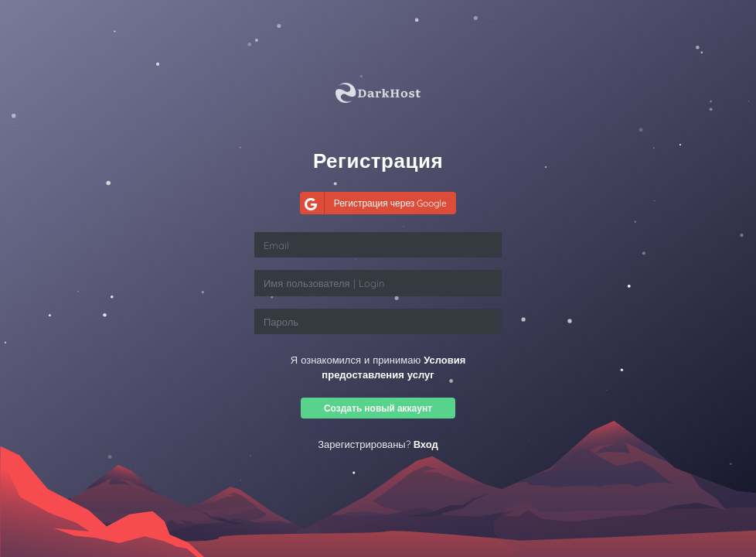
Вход (426, 444)
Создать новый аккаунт (378, 408)
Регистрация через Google (374, 203)
